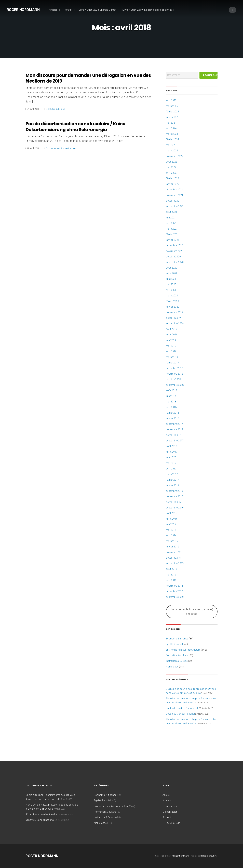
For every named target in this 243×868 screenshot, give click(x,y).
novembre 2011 (174, 586)
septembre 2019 (175, 323)
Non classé (172, 667)
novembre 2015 (174, 552)
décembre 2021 (174, 190)
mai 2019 (171, 346)
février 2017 (172, 480)
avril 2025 (171, 100)
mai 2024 (171, 123)
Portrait (68, 10)
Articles (53, 10)
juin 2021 (171, 218)
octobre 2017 (173, 435)
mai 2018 (171, 402)
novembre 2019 (174, 312)
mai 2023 (171, 145)
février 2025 (172, 112)
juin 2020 (171, 279)
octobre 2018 (173, 379)
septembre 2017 (175, 441)
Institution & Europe (55, 109)
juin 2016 (171, 524)
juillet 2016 (172, 519)
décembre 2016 (174, 491)
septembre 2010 (175, 597)
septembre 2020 (175, 262)
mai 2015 (171, 575)
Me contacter (170, 812)
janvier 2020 (173, 307)
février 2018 (172, 413)
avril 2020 (171, 290)
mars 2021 (172, 229)
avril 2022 (171, 173)
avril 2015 (171, 580)
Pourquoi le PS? (174, 823)
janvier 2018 (173, 418)
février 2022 (172, 178)
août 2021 (171, 212)
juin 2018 (171, 396)
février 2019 (172, 363)
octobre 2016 (173, 502)
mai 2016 (171, 530)
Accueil (167, 795)
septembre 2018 (175, 385)
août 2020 (171, 268)
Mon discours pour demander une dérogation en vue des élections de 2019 (88, 78)
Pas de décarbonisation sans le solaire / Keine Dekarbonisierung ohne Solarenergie (75, 127)
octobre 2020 (173, 257)
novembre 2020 (174, 251)
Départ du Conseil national (180, 714)
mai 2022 (171, 167)
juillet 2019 (172, 335)
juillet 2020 (172, 273)
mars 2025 (172, 106)
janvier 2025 (173, 117)
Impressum (159, 856)
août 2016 (171, 513)
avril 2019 (171, 351)
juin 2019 (171, 340)
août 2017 (171, 446)
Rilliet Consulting (209, 856)
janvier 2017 (173, 485)
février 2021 (172, 234)
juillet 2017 (172, 452)
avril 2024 (171, 128)
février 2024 (172, 139)
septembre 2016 (175, 508)
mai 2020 (171, 284)
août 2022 (171, 162)
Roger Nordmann (23, 10)
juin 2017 (171, 457)
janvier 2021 (173, 240)
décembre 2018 (174, 368)
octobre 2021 (173, 201)
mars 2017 (172, 474)
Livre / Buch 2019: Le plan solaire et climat (147, 10)
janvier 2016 (173, 547)
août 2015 (171, 569)
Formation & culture (177, 655)
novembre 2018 (174, 374)
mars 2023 (172, 151)
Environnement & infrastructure (61, 148)
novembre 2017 (174, 429)
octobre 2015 (173, 558)
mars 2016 (172, 541)
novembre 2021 (174, 195)
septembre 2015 (175, 563)
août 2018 (171, 390)
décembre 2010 (174, 591)
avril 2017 (171, 469)
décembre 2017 (174, 424)
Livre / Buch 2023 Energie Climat (97, 10)
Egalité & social (174, 644)
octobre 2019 (173, 318)
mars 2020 (172, 296)
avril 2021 (171, 223)
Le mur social (170, 806)
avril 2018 (171, 407)
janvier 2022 (173, 184)
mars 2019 (172, 357)
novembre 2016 (174, 496)
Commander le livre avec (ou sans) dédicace (192, 612)
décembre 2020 (174, 245)
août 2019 (171, 329)
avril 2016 (171, 535)
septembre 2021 (175, 206)
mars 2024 (172, 134)
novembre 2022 (174, 156)
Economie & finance (177, 639)
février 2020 (172, 301)
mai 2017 (171, 463)
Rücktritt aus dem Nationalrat (182, 708)
